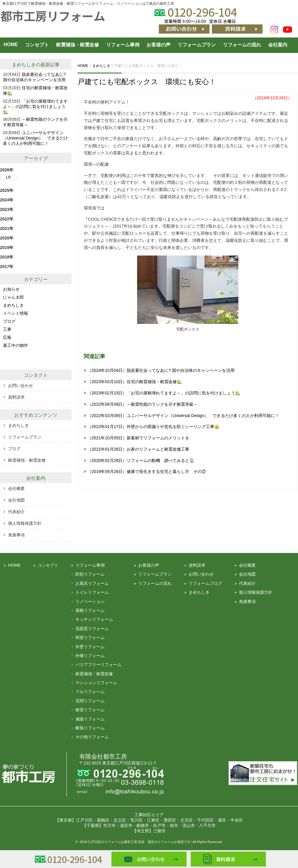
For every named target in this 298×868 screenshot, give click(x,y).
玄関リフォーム (90, 701)
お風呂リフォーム (92, 583)
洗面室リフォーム (92, 629)
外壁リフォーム (90, 647)
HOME (11, 44)
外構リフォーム (90, 656)
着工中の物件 (15, 345)
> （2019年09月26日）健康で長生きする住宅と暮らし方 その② (145, 471)
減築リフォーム (90, 719)
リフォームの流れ (242, 45)
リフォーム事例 (123, 45)
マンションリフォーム (96, 683)
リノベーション (90, 601)
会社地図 (16, 500)
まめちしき (24, 65)
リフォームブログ (205, 583)
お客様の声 (159, 45)
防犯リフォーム (90, 574)
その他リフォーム (92, 737)
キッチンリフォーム (94, 619)
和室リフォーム (90, 637)
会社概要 (16, 488)
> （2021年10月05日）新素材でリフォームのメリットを (136, 438)
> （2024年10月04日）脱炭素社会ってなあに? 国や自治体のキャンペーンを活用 (159, 370)
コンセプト (37, 45)
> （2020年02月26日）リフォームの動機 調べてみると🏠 (139, 460)
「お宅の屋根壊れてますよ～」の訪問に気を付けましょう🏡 (35, 106)
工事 (7, 329)
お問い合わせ (21, 386)
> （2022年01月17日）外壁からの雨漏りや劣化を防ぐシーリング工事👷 (152, 427)
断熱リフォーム (90, 728)
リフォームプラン (197, 45)
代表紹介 (16, 512)
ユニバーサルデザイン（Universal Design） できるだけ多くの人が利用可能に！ (35, 138)
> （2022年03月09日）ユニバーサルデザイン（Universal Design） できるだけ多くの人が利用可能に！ (181, 416)
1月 (8, 177)
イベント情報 (15, 313)
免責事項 (16, 535)
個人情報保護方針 (25, 523)
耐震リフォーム (90, 710)
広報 (7, 337)
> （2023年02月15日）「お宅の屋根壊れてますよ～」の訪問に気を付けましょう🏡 (162, 393)
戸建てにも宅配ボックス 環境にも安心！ (147, 82)
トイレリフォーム (92, 592)
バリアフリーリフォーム (98, 665)
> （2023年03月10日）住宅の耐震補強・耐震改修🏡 (133, 382)
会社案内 (278, 45)
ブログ (9, 321)
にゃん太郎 (13, 297)
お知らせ (11, 289)
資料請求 (16, 397)
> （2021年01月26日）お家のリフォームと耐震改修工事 (136, 449)
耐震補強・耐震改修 (77, 45)
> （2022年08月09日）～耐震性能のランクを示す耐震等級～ (141, 404)
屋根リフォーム (90, 610)
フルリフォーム (90, 692)
